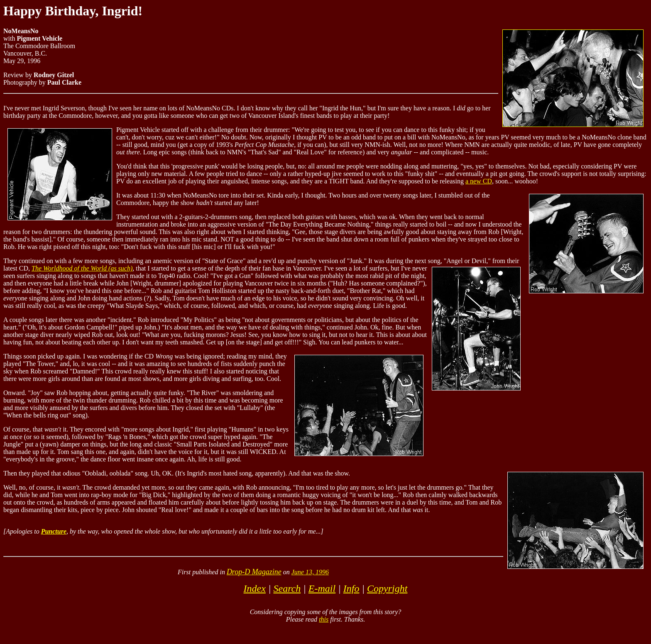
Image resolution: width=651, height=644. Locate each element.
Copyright (387, 588)
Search (287, 588)
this (324, 619)
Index (255, 588)
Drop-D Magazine (254, 572)
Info (351, 588)
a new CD (479, 181)
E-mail (322, 588)
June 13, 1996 (310, 572)
